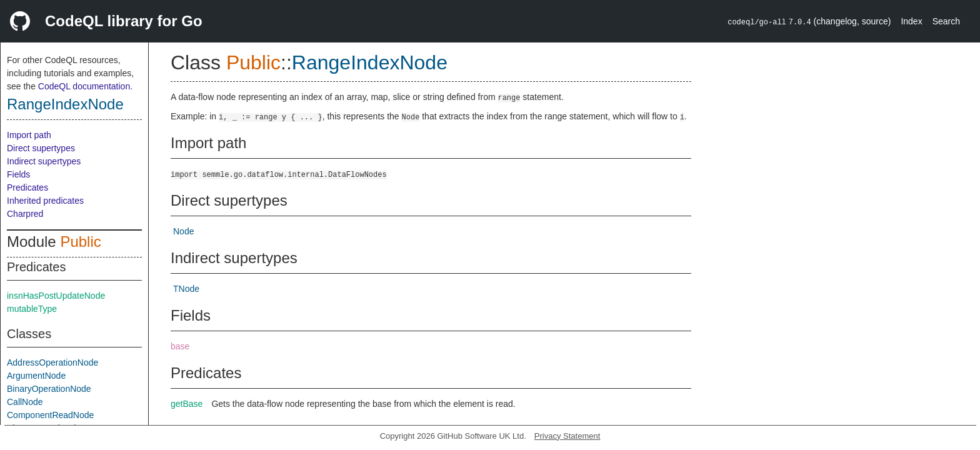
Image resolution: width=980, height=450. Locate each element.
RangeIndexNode (65, 104)
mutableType (32, 309)
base (180, 346)
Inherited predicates (45, 201)
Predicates (27, 187)
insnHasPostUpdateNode (56, 296)
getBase (187, 404)
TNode (186, 289)
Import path (29, 135)
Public (80, 242)
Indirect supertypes (44, 161)
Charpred (25, 214)
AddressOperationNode (52, 362)
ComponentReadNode (50, 415)
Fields (18, 174)
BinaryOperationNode (49, 389)
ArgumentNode (36, 376)
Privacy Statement (567, 436)
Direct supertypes (41, 148)
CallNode (25, 402)
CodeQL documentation (84, 86)
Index (911, 21)
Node (183, 231)
